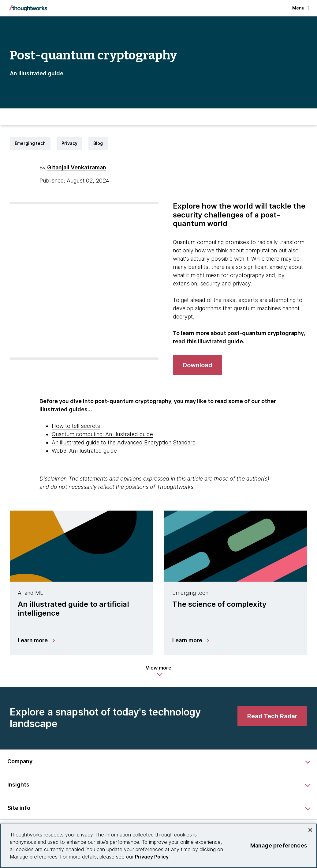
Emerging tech (30, 143)
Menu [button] (301, 8)
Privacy (69, 143)
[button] (158, 671)
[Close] (310, 830)
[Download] (197, 365)
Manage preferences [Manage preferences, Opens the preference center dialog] (279, 845)
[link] (272, 716)
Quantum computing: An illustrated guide (102, 434)
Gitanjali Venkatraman (77, 167)
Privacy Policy (152, 857)
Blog (98, 143)
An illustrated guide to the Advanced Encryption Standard (124, 442)
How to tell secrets (76, 426)
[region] (158, 846)
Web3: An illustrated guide (84, 451)
